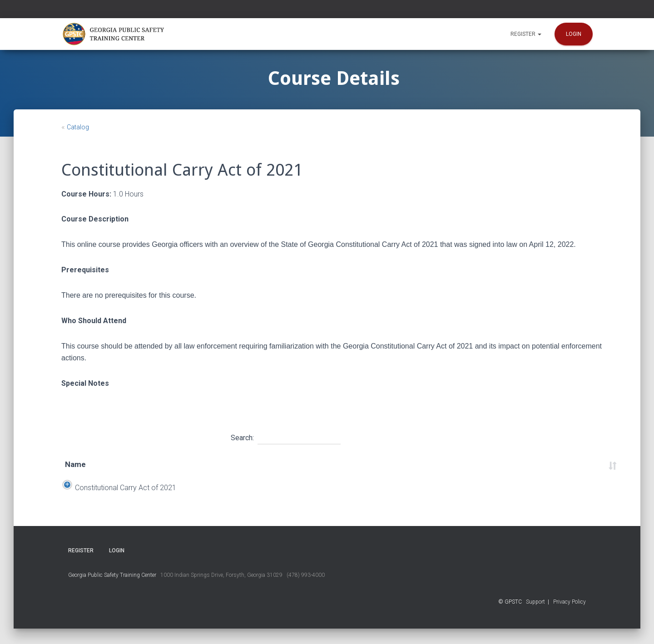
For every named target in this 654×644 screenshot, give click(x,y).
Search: (286, 437)
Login (574, 34)
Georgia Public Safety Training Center (112, 590)
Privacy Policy (570, 617)
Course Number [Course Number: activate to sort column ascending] (497, 464)
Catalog (78, 127)
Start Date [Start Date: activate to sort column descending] (204, 464)
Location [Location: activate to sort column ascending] (318, 464)
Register (526, 34)
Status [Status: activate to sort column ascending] (563, 464)
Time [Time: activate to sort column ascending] (366, 464)
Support (535, 617)
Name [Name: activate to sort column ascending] (75, 464)
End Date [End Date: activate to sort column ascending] (263, 464)
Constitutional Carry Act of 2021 (116, 495)
